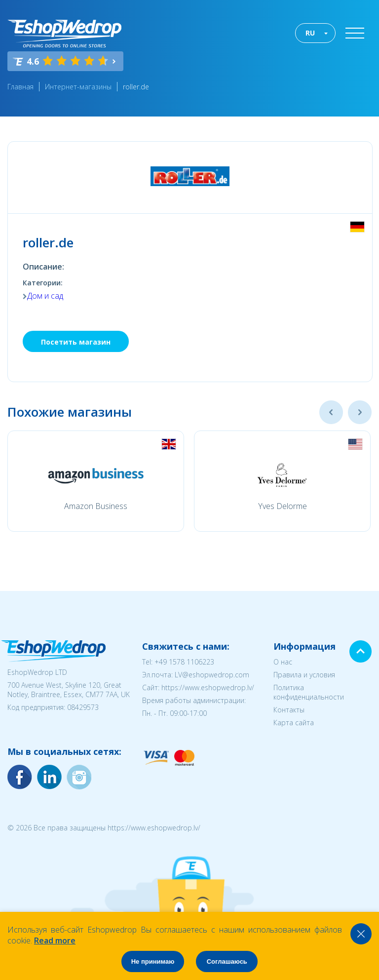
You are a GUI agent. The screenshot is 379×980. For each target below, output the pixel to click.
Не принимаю (153, 961)
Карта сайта (294, 723)
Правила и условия (304, 675)
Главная (20, 87)
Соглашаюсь (227, 961)
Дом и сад (45, 296)
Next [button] (360, 412)
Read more (55, 941)
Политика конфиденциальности (309, 692)
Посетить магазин (76, 342)
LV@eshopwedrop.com (212, 675)
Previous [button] (331, 412)
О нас (283, 662)
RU (310, 33)
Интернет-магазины (78, 87)
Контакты (289, 710)
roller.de (136, 87)
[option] (96, 481)
